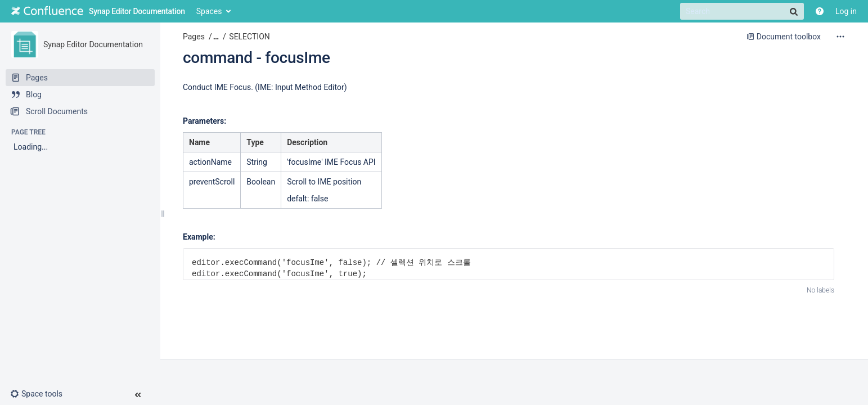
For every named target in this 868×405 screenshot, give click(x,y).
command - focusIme (257, 58)
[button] (41, 394)
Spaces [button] (209, 11)
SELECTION (249, 37)
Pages (194, 37)
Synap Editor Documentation (93, 44)
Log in (846, 11)
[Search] (742, 11)
